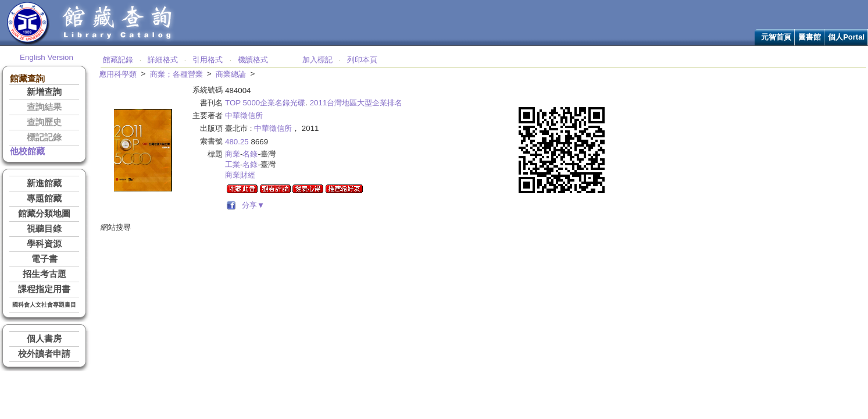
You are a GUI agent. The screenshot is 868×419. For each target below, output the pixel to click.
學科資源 (44, 244)
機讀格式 (253, 60)
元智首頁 (776, 37)
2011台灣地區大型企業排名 (356, 103)
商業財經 (240, 175)
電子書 (44, 259)
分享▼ (251, 205)
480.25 (237, 142)
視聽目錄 (44, 229)
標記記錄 (44, 137)
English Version (47, 57)
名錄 (250, 154)
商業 (233, 154)
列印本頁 (362, 60)
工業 (233, 164)
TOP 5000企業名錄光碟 (265, 103)
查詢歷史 (44, 122)
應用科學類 (118, 74)
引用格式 (208, 60)
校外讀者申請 (44, 354)
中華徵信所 (244, 116)
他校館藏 (27, 151)
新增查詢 (44, 92)
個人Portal (846, 37)
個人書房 (44, 339)
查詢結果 (44, 107)
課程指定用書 (44, 289)
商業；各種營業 (176, 74)
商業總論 (231, 74)
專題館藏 (44, 198)
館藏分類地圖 (44, 214)
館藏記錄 (118, 60)
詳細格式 (163, 60)
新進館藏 (44, 183)
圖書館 (810, 37)
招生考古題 (44, 274)
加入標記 (317, 60)
